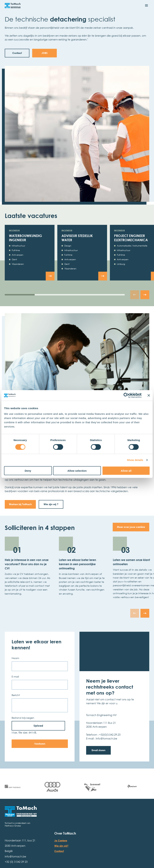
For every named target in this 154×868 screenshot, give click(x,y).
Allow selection (77, 471)
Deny (28, 471)
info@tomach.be (15, 856)
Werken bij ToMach (20, 504)
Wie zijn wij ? (51, 504)
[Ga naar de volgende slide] (145, 295)
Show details (135, 460)
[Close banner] (149, 395)
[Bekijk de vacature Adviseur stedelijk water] (103, 276)
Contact (59, 851)
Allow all (126, 471)
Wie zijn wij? (61, 846)
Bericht (16, 695)
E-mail (15, 677)
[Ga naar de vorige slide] (135, 295)
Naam (15, 658)
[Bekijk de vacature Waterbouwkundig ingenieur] (50, 276)
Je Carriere (61, 840)
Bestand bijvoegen (23, 718)
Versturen (40, 744)
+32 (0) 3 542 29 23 (16, 862)
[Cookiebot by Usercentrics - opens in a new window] (126, 395)
